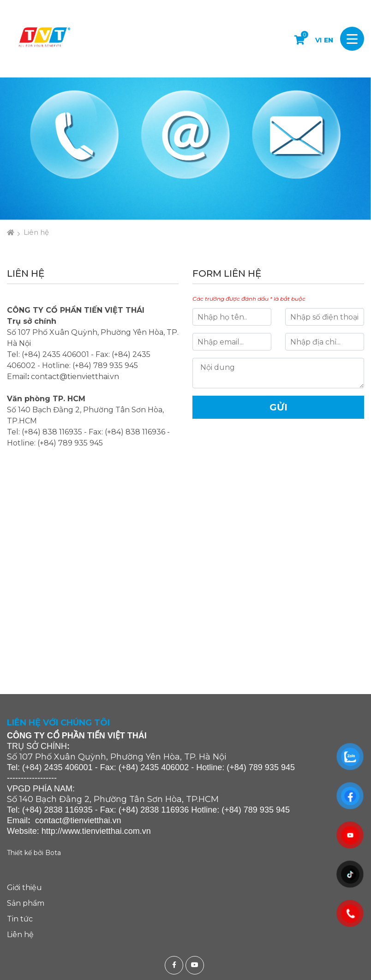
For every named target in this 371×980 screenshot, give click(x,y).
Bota (53, 853)
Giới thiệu (24, 888)
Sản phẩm (26, 903)
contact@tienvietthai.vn (75, 377)
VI (318, 40)
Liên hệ (36, 232)
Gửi (278, 407)
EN (329, 40)
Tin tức (20, 919)
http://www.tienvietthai (82, 831)
